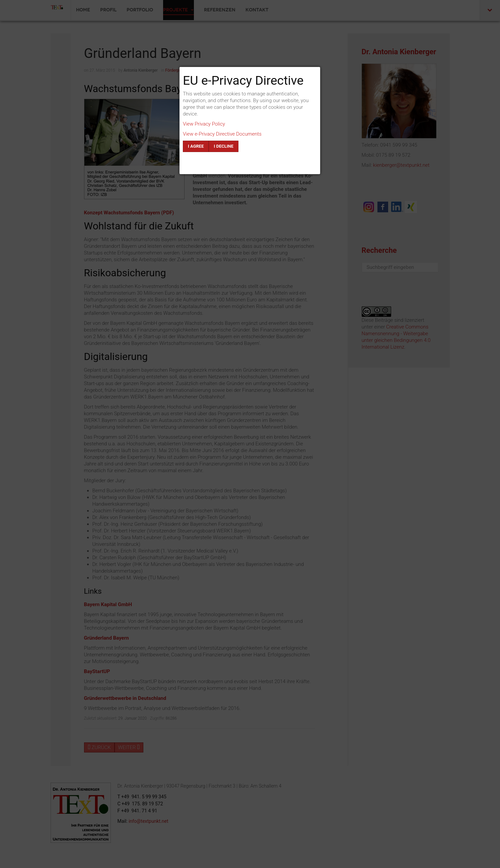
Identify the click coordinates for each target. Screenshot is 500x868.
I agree (196, 146)
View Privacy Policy (204, 124)
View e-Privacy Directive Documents (222, 134)
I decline (224, 146)
